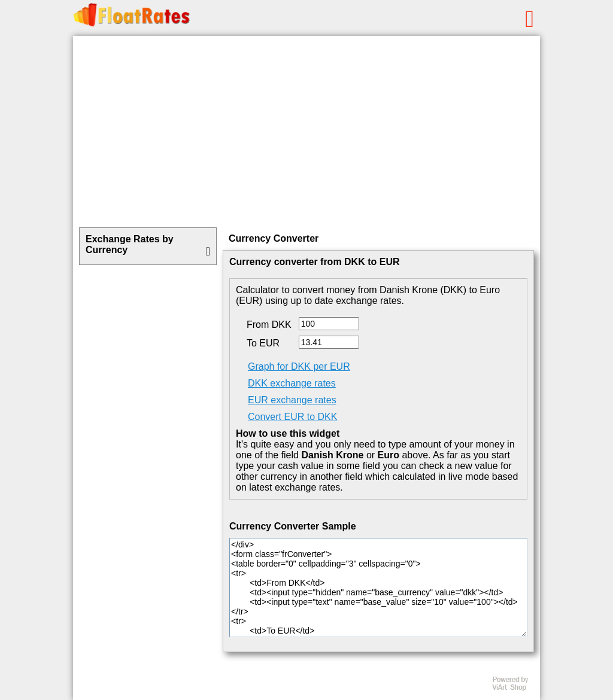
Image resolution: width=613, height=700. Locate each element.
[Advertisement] (306, 132)
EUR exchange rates (292, 400)
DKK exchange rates (292, 383)
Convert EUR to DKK (292, 417)
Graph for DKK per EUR (299, 366)
